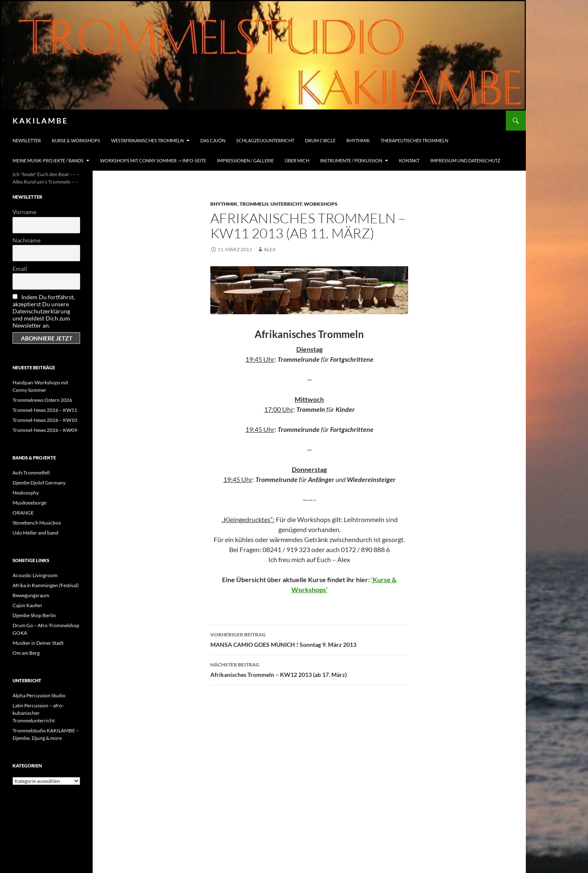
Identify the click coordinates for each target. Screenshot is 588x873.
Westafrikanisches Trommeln (147, 140)
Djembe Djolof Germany (39, 483)
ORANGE (23, 513)
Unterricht (286, 204)
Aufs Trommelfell (31, 473)
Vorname (24, 212)
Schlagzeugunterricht (265, 140)
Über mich (297, 160)
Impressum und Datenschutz (465, 160)
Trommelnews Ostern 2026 (42, 400)
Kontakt (409, 160)
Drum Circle (320, 140)
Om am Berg (26, 653)
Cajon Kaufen (27, 605)
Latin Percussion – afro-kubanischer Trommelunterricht (38, 713)
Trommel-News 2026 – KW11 (45, 410)
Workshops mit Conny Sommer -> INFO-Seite (153, 160)
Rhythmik (358, 140)
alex (270, 249)
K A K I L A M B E (40, 121)
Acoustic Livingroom (35, 575)
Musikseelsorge (29, 503)
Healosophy (26, 493)
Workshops (321, 204)
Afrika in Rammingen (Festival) (46, 585)
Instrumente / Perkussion (351, 160)
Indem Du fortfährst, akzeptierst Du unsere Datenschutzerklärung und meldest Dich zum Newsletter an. (44, 311)
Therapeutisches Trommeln (414, 140)
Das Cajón (213, 140)
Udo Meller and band (35, 533)
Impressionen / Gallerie (245, 160)
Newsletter (27, 140)
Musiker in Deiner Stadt (38, 643)
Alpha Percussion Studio (39, 695)
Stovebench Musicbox (37, 523)
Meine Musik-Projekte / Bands (48, 160)
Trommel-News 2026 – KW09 (45, 430)
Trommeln (254, 204)
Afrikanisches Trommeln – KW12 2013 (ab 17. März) (309, 669)
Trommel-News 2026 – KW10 (45, 420)
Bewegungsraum (31, 595)
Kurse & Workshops (76, 140)
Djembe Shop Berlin (34, 615)
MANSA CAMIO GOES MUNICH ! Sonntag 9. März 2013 (309, 639)
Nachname (26, 240)
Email (20, 269)
